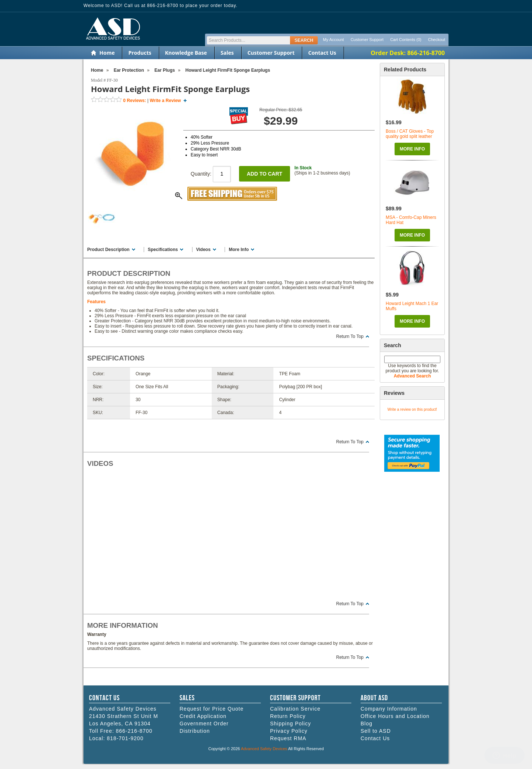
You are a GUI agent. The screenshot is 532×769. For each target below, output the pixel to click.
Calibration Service (295, 709)
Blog (366, 724)
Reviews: (134, 101)
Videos (203, 250)
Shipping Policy (291, 724)
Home (107, 53)
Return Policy (288, 716)
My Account (333, 40)
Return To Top (350, 336)
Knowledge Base (186, 53)
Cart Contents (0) (406, 40)
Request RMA (288, 738)
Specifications (163, 250)
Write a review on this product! (412, 409)
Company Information (389, 709)
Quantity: (211, 174)
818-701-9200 (125, 738)
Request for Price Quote (212, 709)
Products (140, 53)
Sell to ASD (376, 731)
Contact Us (322, 53)
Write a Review (165, 101)
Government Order (204, 724)
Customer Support (367, 40)
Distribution (195, 731)
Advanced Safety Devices (264, 749)
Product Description (108, 250)
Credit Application (203, 716)
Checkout (437, 40)
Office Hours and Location (395, 716)
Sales (227, 53)
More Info (412, 149)
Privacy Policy (289, 731)
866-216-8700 (134, 731)
